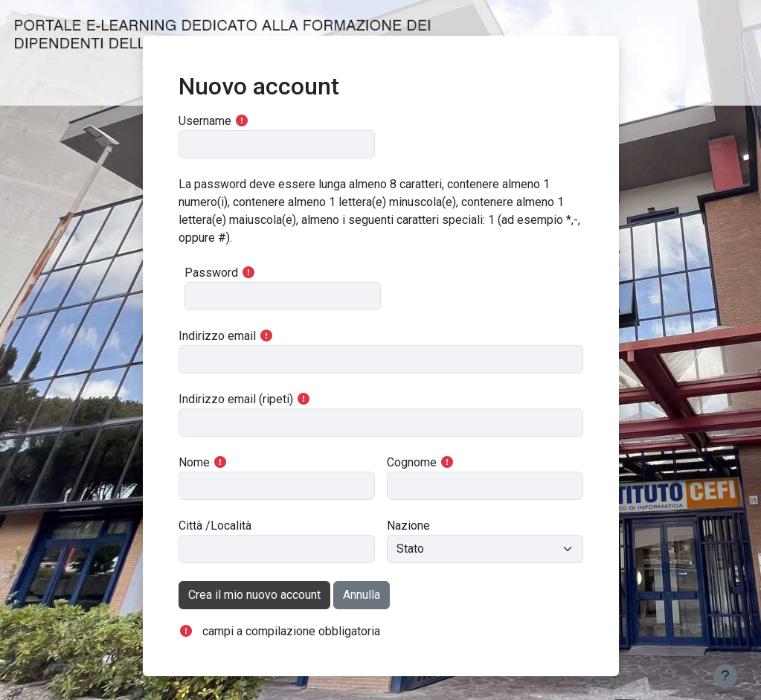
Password (211, 273)
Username (205, 121)
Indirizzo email (217, 336)
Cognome (412, 462)
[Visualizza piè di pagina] (725, 676)
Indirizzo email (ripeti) (236, 399)
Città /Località (215, 526)
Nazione (408, 526)
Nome (194, 462)
